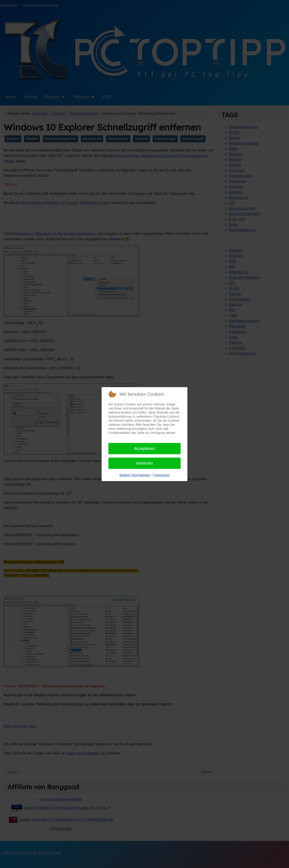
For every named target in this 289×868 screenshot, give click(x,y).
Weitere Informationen (135, 475)
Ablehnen (144, 463)
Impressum (162, 475)
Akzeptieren (144, 449)
